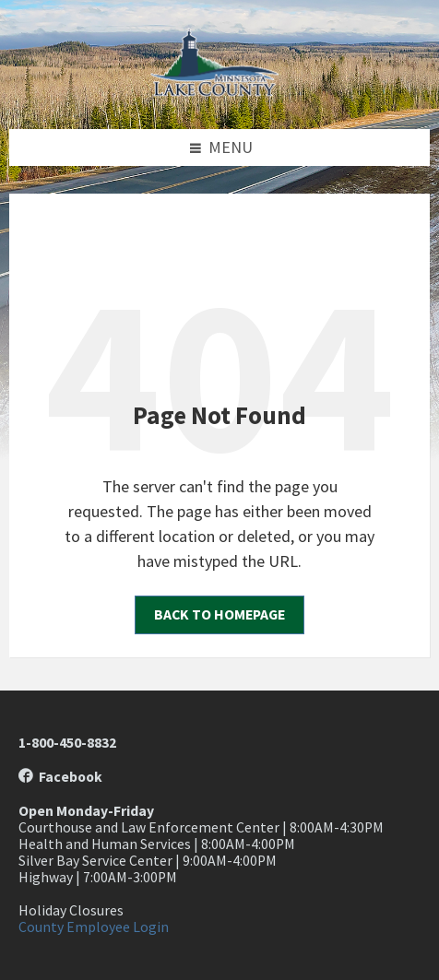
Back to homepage (219, 614)
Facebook (60, 777)
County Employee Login (94, 927)
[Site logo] (219, 91)
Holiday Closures (71, 910)
